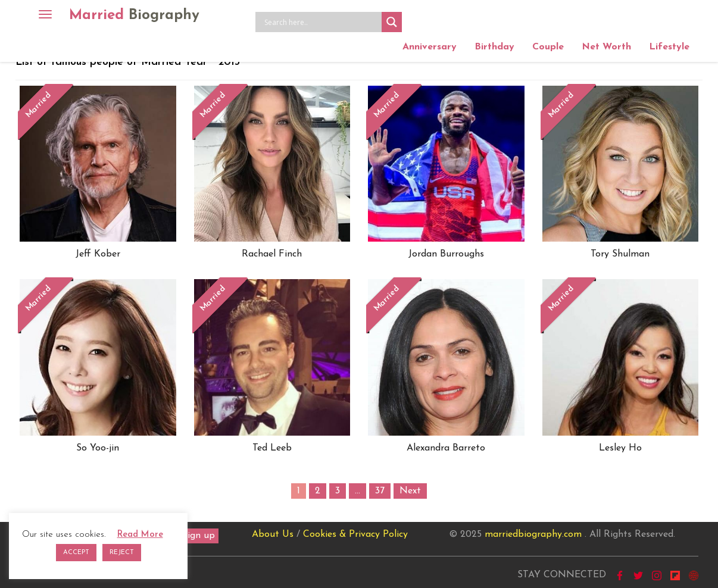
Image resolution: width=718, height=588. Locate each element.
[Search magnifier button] (392, 22)
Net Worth (606, 47)
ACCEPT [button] (76, 553)
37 (380, 491)
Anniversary (430, 47)
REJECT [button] (122, 553)
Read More (140, 535)
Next (410, 491)
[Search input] (321, 22)
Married (134, 15)
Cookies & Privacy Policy (355, 534)
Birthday (494, 47)
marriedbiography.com (533, 534)
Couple (548, 47)
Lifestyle (669, 47)
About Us (273, 534)
